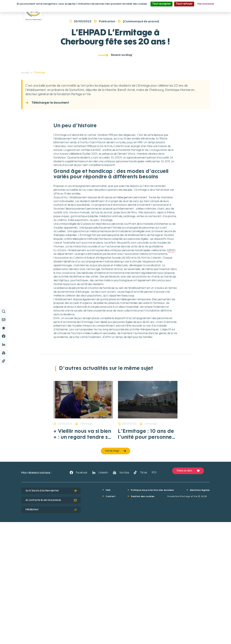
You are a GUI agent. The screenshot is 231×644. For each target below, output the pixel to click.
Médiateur (51, 632)
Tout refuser (184, 4)
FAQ (108, 612)
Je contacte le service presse (51, 622)
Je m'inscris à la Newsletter (51, 613)
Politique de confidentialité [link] (115, 9)
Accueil (25, 195)
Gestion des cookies (143, 618)
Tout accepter (162, 4)
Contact (111, 618)
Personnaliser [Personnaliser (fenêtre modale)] (206, 4)
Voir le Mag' (116, 573)
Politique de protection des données (152, 612)
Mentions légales (200, 612)
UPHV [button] (171, 372)
